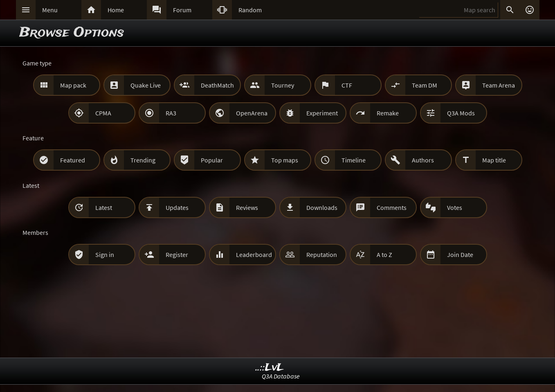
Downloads (322, 207)
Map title (494, 160)
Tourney (283, 85)
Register (177, 255)
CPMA (103, 113)
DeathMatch (217, 85)
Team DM (425, 85)
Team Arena (499, 85)
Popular (212, 160)
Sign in (105, 255)
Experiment (322, 113)
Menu (50, 10)
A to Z (384, 255)
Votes (455, 207)
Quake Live (146, 85)
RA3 (171, 113)
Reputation (322, 255)
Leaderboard (254, 255)
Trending (143, 160)
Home (116, 10)
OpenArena (252, 113)
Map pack (73, 85)
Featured (73, 160)
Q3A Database (281, 376)
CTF (347, 85)
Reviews (247, 207)
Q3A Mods (461, 113)
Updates (177, 207)
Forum (182, 10)
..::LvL (270, 368)
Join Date (460, 255)
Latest (104, 207)
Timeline (354, 160)
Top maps (285, 160)
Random (250, 10)
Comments (392, 207)
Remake (388, 113)
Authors (423, 160)
